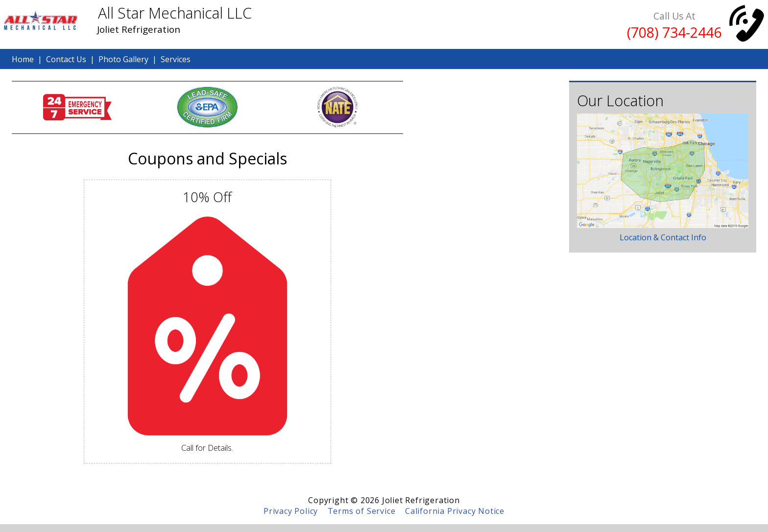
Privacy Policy (291, 511)
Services (176, 59)
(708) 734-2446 (674, 32)
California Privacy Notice (455, 511)
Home (23, 59)
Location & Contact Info (663, 237)
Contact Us (66, 59)
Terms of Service (362, 511)
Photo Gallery (123, 59)
